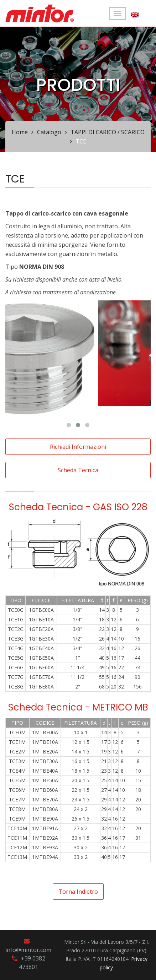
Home (20, 132)
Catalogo (49, 132)
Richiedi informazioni (78, 447)
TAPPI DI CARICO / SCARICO (108, 132)
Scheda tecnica (78, 470)
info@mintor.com (28, 950)
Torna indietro (78, 892)
